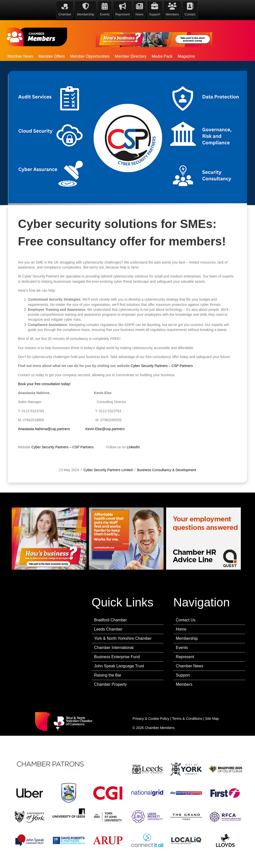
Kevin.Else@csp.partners (105, 471)
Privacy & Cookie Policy (151, 719)
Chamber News (190, 666)
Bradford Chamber (111, 620)
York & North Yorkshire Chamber (123, 638)
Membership (187, 638)
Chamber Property (110, 684)
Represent (185, 657)
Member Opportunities (90, 56)
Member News (20, 56)
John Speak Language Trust (119, 666)
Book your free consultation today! (44, 426)
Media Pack (162, 56)
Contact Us (186, 620)
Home (181, 629)
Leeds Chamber (108, 629)
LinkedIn (133, 489)
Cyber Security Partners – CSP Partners (162, 408)
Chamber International (114, 648)
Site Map (212, 719)
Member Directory (131, 56)
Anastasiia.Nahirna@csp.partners (44, 471)
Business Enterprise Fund (117, 657)
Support (183, 675)
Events (182, 648)
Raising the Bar (108, 675)
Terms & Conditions (187, 719)
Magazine (186, 56)
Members (184, 684)
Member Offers (52, 56)
